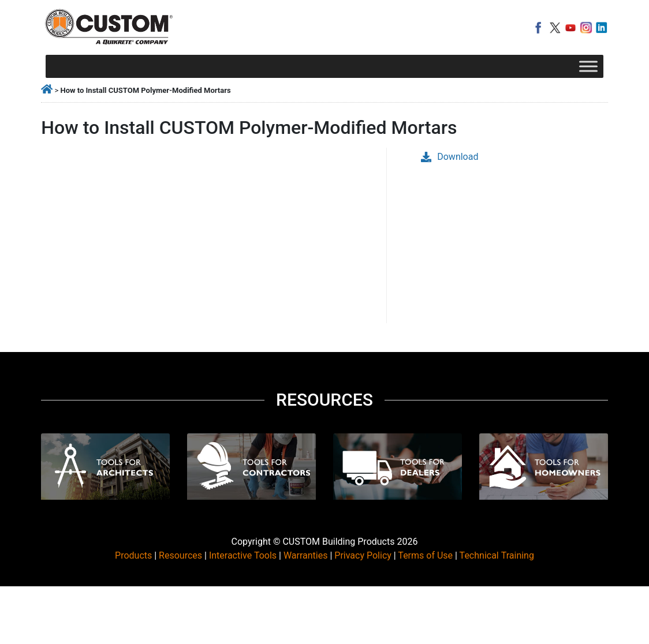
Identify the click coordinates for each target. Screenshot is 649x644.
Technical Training (497, 555)
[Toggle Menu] (588, 66)
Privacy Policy (363, 555)
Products (133, 555)
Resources (180, 555)
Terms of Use (425, 555)
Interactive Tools (243, 555)
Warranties (306, 555)
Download (450, 157)
